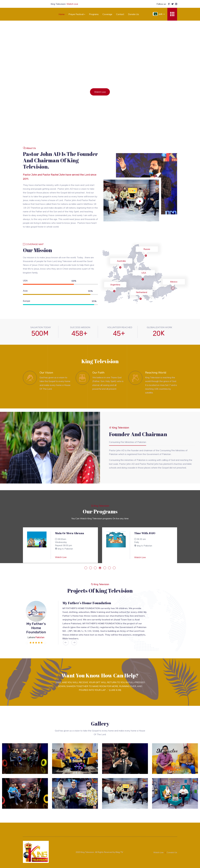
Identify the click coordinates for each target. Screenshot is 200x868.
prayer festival (77, 14)
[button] (86, 568)
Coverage (107, 14)
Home (62, 14)
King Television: (64, 4)
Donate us (133, 14)
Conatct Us (172, 852)
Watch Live (61, 557)
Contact (120, 14)
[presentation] (66, 642)
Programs (94, 14)
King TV (119, 852)
